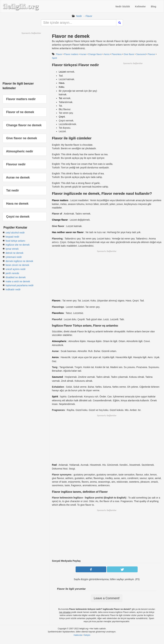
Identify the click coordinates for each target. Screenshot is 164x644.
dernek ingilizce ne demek (19, 261)
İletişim (87, 635)
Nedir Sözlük (123, 6)
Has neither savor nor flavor (68, 232)
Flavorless (117, 54)
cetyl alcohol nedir (15, 233)
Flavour (151, 54)
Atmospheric (59, 341)
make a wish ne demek (18, 281)
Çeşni (62, 117)
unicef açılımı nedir (16, 269)
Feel (54, 465)
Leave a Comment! (107, 598)
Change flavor (95, 54)
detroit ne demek (14, 253)
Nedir (79, 16)
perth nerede (12, 273)
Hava (62, 83)
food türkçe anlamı (15, 241)
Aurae (83, 54)
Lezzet (62, 72)
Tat (60, 98)
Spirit (54, 58)
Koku (61, 87)
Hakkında (78, 635)
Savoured (141, 54)
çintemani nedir (14, 257)
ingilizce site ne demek (18, 245)
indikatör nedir (13, 289)
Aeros (107, 54)
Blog (154, 6)
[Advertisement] (133, 89)
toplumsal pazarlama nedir (20, 285)
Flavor (89, 16)
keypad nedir (12, 237)
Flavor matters (71, 54)
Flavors (56, 301)
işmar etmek (12, 249)
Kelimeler (140, 6)
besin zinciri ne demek (17, 265)
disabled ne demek (16, 277)
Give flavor (129, 54)
